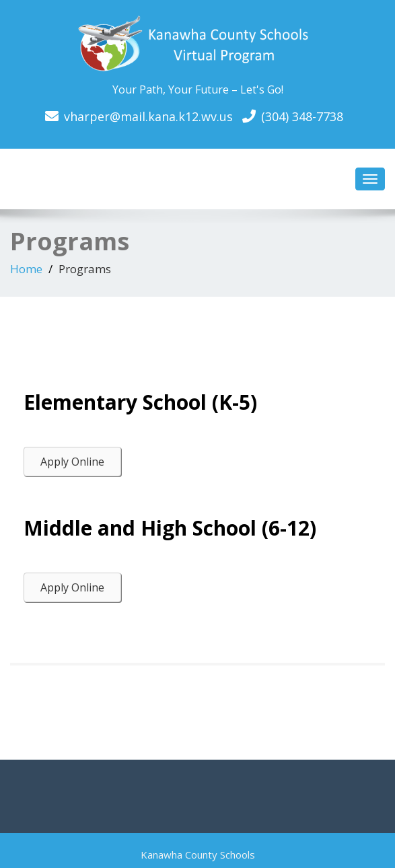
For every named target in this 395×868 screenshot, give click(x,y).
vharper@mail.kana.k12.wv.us (148, 116)
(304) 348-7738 (302, 116)
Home (26, 269)
